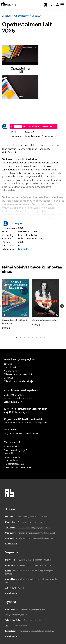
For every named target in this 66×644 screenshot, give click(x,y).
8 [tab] (45, 338)
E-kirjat (8, 378)
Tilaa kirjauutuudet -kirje (19, 381)
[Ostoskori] (46, 4)
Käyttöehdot (11, 461)
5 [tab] (33, 338)
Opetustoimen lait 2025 (28, 16)
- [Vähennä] (12, 127)
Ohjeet (8, 364)
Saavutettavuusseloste (17, 467)
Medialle (9, 454)
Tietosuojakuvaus (14, 464)
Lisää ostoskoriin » (41, 127)
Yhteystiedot (12, 447)
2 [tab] (21, 338)
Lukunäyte (16, 224)
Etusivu (6, 16)
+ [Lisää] (24, 127)
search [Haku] (51, 5)
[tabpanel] (16, 305)
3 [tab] (25, 338)
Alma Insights (12, 457)
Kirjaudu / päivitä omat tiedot (21, 433)
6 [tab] (37, 338)
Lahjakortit (10, 368)
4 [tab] (29, 338)
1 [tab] (17, 338)
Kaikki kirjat (25, 249)
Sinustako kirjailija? (15, 450)
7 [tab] (41, 338)
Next (62, 306)
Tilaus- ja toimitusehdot (18, 374)
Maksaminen (11, 371)
